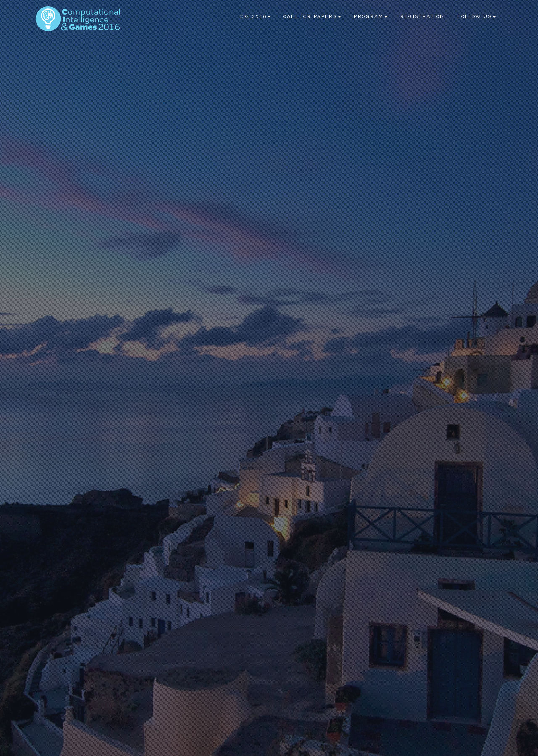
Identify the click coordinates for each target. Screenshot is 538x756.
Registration (422, 17)
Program (371, 17)
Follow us (477, 17)
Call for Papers (312, 17)
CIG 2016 (255, 17)
